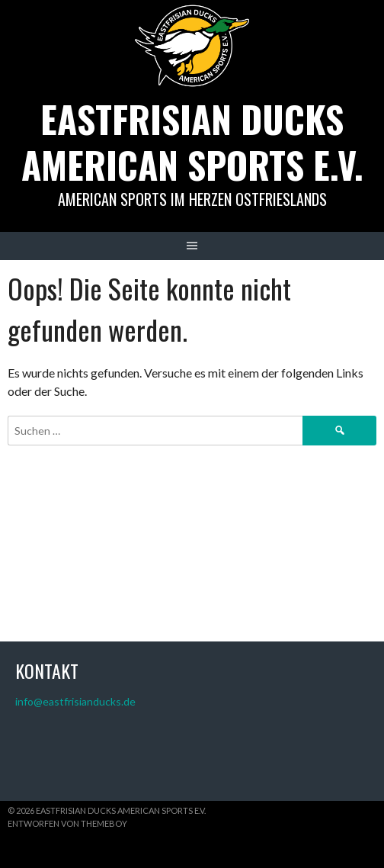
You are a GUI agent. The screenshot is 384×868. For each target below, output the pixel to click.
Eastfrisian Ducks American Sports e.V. (192, 141)
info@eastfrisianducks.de (75, 701)
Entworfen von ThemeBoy (67, 823)
